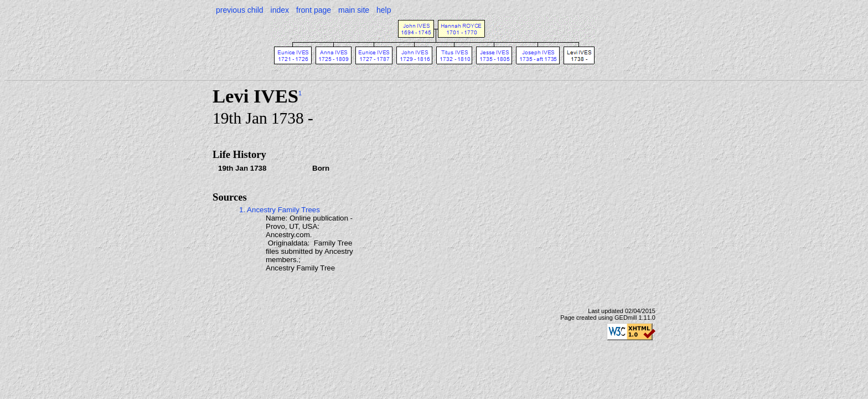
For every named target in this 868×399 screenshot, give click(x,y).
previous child (240, 10)
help (384, 10)
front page (314, 10)
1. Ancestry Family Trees (280, 210)
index (280, 10)
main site (354, 10)
